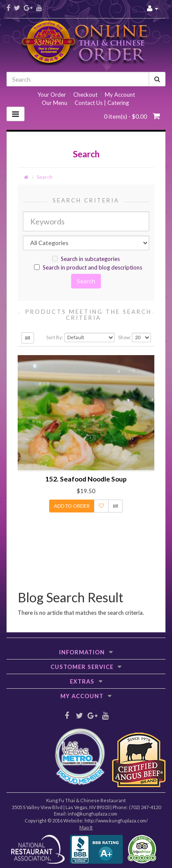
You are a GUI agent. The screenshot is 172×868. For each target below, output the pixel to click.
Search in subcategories (86, 259)
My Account (120, 95)
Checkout (85, 95)
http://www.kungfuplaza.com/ (116, 820)
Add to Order (72, 506)
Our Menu (55, 103)
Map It (86, 827)
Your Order (52, 95)
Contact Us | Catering (102, 103)
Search (45, 177)
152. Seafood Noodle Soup (86, 479)
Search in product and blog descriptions (88, 267)
